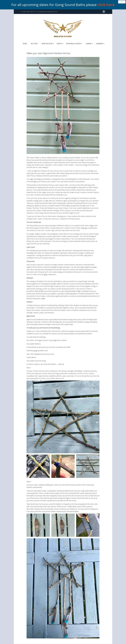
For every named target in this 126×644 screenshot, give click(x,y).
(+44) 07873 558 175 (29, 12)
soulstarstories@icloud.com (48, 12)
